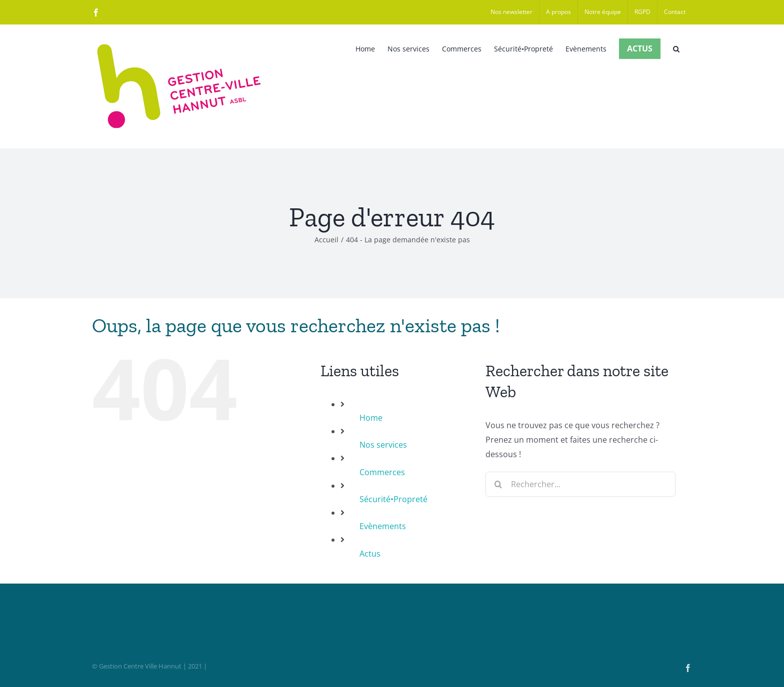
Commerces (382, 472)
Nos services (383, 445)
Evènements (383, 526)
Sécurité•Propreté (393, 499)
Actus (370, 554)
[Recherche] (498, 484)
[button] (676, 48)
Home (371, 418)
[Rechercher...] (580, 484)
